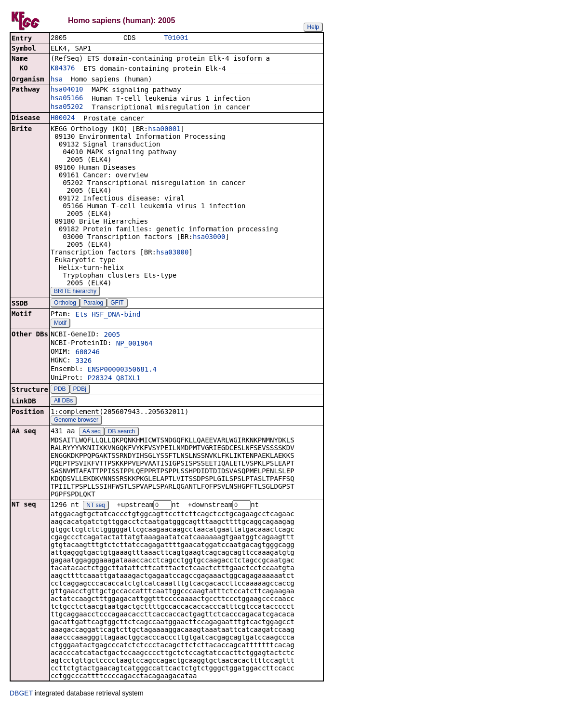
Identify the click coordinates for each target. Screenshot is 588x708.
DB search (121, 432)
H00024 (63, 119)
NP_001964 (134, 344)
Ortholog (65, 304)
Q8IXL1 (128, 379)
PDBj (80, 390)
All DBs (63, 401)
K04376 (63, 69)
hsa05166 (67, 99)
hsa (57, 80)
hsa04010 (67, 90)
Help (313, 27)
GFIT (117, 304)
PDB (60, 390)
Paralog (93, 304)
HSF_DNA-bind (116, 315)
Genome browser (76, 421)
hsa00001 (164, 130)
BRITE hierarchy (75, 292)
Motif (60, 324)
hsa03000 (209, 238)
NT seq (95, 507)
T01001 (176, 38)
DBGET (21, 695)
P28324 (100, 379)
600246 (87, 353)
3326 (83, 361)
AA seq (92, 432)
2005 (112, 335)
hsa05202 (67, 107)
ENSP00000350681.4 (122, 370)
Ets (81, 315)
